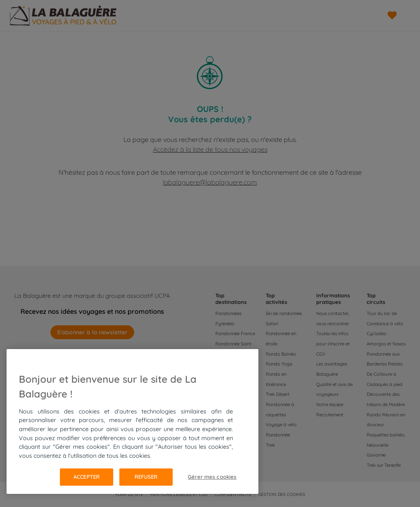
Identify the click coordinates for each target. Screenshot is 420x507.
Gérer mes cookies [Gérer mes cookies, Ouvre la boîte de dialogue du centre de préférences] (212, 477)
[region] (132, 421)
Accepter (87, 477)
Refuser (146, 477)
